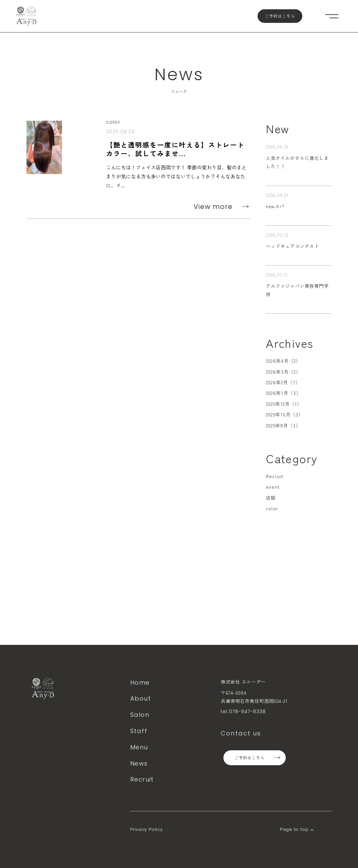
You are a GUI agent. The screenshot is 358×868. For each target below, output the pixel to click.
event (273, 487)
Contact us (241, 733)
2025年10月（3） (285, 414)
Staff (139, 731)
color (272, 508)
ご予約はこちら (280, 16)
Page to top (294, 829)
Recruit (275, 476)
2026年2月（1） (283, 382)
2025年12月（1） (284, 404)
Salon (140, 715)
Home (140, 682)
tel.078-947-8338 (243, 712)
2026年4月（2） (283, 361)
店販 (271, 498)
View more (213, 207)
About (141, 698)
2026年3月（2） (283, 372)
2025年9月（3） (283, 425)
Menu (139, 747)
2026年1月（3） (283, 393)
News (139, 763)
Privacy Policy (147, 829)
